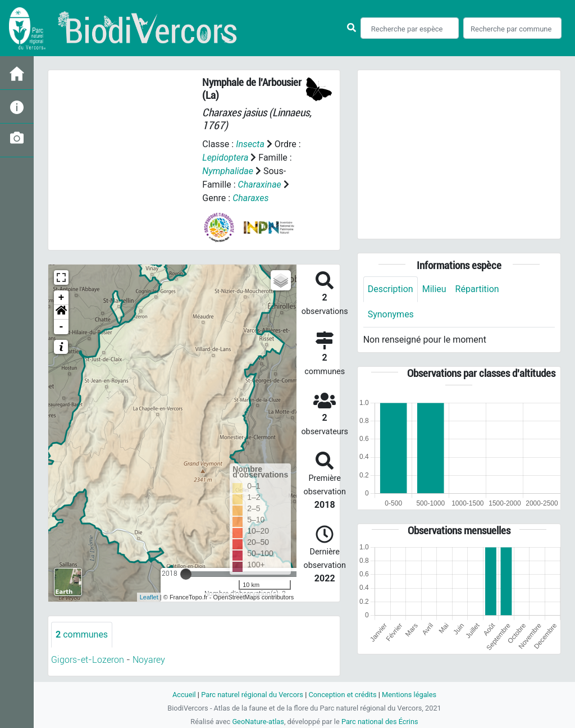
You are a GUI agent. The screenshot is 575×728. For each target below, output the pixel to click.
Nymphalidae (228, 171)
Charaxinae (260, 185)
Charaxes (250, 198)
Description (391, 289)
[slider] (186, 574)
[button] (61, 312)
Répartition (477, 289)
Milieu (434, 289)
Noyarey (149, 660)
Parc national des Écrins (380, 722)
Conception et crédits (342, 695)
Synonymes (391, 314)
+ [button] (61, 298)
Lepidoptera (225, 158)
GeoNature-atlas (258, 722)
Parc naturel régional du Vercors (252, 695)
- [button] (61, 327)
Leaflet (149, 597)
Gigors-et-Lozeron (88, 660)
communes (82, 634)
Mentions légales (409, 695)
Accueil (184, 695)
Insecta (250, 144)
